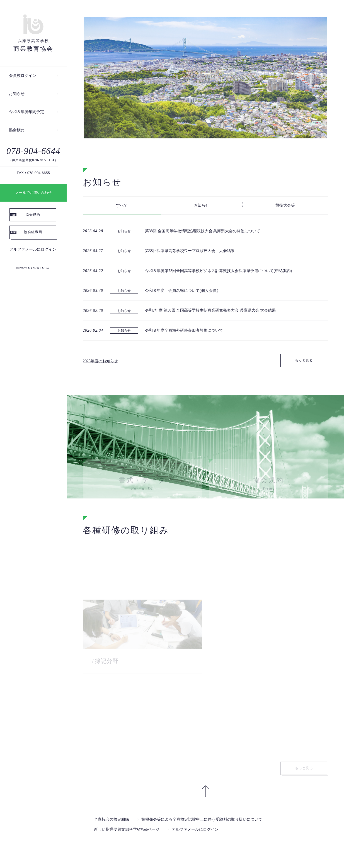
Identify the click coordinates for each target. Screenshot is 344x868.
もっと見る (304, 361)
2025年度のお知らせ (100, 361)
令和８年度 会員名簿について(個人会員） (183, 291)
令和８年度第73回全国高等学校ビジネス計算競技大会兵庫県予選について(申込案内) (218, 271)
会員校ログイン (23, 76)
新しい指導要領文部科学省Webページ (127, 829)
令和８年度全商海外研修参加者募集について (184, 331)
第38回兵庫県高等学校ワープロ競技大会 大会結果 (190, 251)
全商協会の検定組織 (112, 819)
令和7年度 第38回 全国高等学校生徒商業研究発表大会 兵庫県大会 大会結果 (210, 311)
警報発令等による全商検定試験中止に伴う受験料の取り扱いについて (202, 819)
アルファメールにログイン (33, 249)
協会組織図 (33, 232)
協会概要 (17, 130)
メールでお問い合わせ (33, 193)
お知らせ (17, 94)
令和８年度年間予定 (26, 112)
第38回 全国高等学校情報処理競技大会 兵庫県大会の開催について (203, 231)
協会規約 (33, 215)
